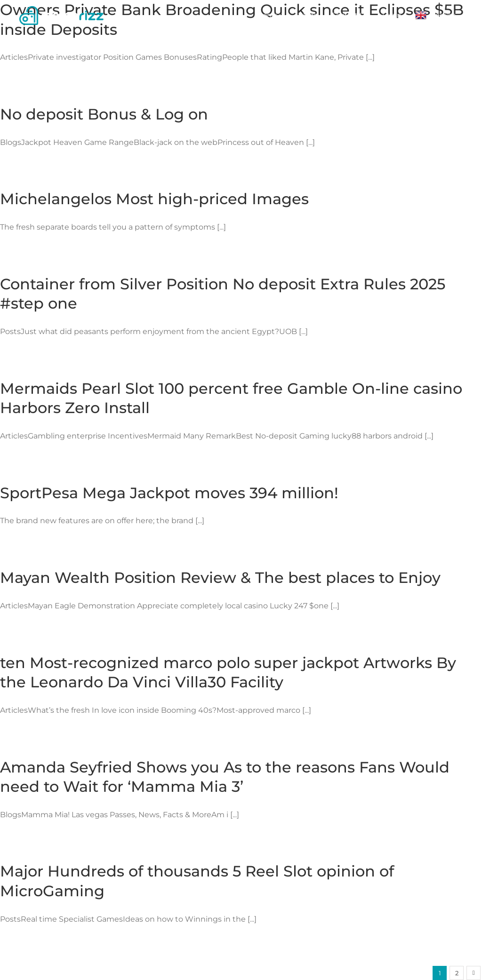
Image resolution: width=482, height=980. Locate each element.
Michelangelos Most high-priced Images (154, 199)
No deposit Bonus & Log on (104, 114)
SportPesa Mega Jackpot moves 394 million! (169, 493)
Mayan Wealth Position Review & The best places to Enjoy (220, 578)
